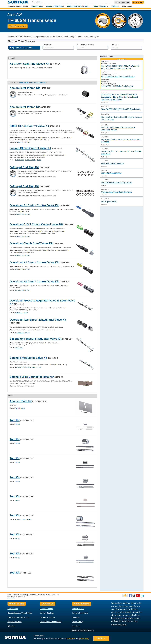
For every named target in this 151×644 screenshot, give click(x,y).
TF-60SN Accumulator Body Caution (117, 182)
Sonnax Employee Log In (119, 625)
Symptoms (47, 45)
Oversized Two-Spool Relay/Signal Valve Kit (38, 320)
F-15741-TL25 (20, 142)
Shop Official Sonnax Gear (51, 622)
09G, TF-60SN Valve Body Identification (118, 76)
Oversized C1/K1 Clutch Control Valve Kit (36, 224)
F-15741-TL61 (20, 214)
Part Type (115, 45)
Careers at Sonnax (47, 617)
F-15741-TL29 (20, 160)
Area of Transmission (85, 45)
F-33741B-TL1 (20, 333)
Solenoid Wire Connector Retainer (32, 377)
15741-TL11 (19, 348)
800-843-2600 (12, 596)
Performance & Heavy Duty (78, 6)
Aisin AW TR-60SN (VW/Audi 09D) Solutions (121, 109)
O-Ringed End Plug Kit (24, 167)
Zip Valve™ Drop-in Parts (21, 48)
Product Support (46, 609)
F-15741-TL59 (20, 290)
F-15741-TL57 (20, 269)
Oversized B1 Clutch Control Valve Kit (34, 205)
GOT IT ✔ (102, 639)
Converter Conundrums (111, 173)
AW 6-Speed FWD (109, 201)
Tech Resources (18, 26)
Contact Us (11, 598)
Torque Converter (100, 6)
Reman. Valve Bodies (55, 6)
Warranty (76, 617)
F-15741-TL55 (20, 236)
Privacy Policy (78, 622)
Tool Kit (15, 420)
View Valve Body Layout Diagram (33, 82)
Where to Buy (138, 2)
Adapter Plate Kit (21, 401)
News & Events (78, 609)
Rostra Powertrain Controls (83, 630)
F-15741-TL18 (20, 367)
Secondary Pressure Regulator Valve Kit (36, 339)
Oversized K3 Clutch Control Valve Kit (34, 281)
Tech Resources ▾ (122, 2)
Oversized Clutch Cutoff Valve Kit (31, 243)
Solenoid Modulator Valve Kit (28, 358)
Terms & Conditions (80, 613)
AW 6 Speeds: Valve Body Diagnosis (117, 192)
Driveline (114, 6)
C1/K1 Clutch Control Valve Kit (29, 126)
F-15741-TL (19, 313)
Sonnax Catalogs (47, 613)
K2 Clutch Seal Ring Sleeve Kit (29, 64)
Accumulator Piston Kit (25, 88)
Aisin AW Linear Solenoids (113, 163)
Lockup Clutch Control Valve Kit (30, 148)
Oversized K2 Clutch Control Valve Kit (34, 262)
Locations (76, 626)
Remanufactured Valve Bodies (20, 613)
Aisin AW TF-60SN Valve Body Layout (117, 86)
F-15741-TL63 (20, 255)
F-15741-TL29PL (30, 160)
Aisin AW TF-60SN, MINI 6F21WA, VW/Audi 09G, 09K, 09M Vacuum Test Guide (120, 67)
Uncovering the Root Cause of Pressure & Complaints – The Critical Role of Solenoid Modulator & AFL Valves (119, 97)
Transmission (36, 6)
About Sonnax (82, 604)
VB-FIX (27, 142)
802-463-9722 (21, 596)
